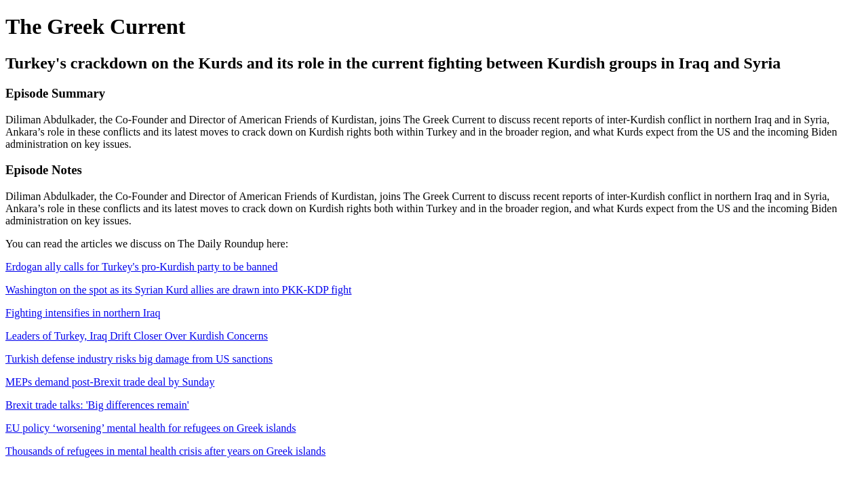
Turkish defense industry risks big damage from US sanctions (139, 359)
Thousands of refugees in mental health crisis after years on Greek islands (165, 451)
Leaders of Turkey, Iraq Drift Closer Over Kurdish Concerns (137, 336)
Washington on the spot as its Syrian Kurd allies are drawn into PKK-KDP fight (179, 290)
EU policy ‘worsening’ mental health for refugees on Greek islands (151, 428)
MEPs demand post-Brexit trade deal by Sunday (110, 382)
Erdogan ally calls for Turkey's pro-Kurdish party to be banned (141, 267)
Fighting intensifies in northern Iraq (83, 313)
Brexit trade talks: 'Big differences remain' (97, 405)
